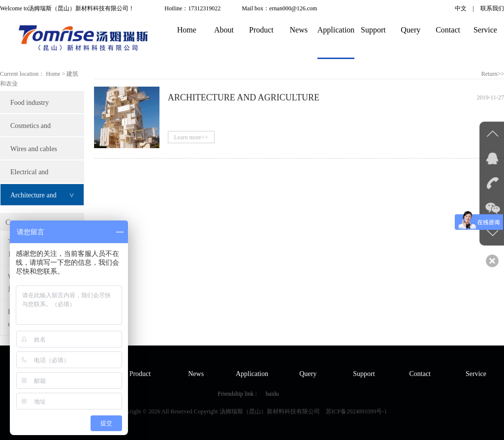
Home (187, 30)
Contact (448, 30)
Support (373, 30)
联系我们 (492, 8)
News (299, 30)
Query (410, 30)
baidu (272, 394)
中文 (461, 8)
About (224, 30)
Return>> (493, 74)
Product (261, 30)
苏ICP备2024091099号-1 (357, 411)
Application (336, 30)
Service (485, 30)
